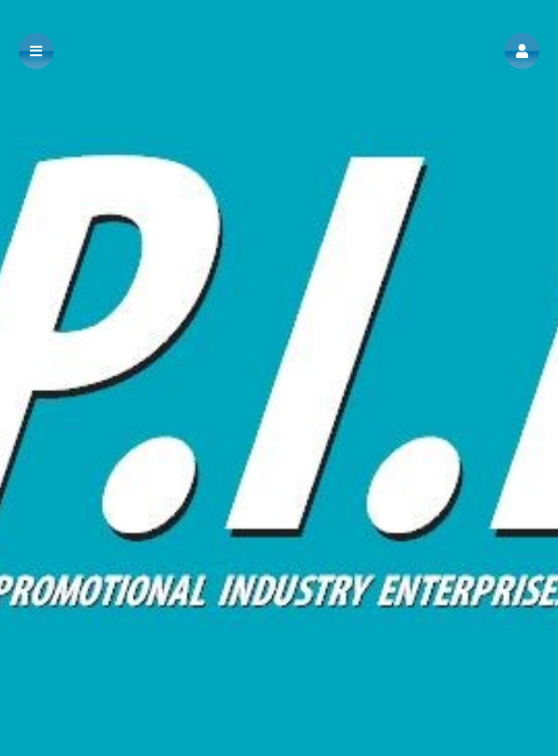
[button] (522, 51)
